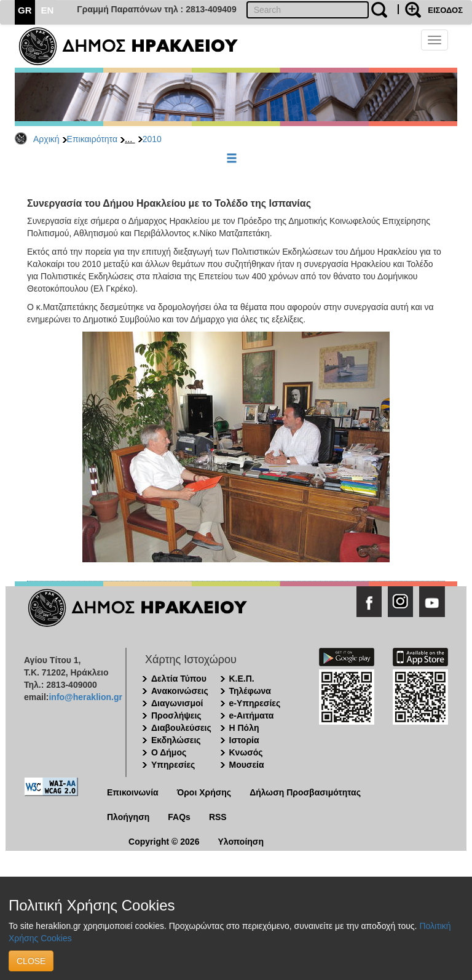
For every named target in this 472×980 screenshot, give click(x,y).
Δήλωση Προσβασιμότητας (305, 792)
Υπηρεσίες (173, 765)
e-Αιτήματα (252, 715)
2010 (152, 139)
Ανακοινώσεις (180, 691)
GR (25, 10)
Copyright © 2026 (164, 842)
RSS (218, 817)
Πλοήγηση (128, 817)
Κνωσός (246, 752)
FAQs (179, 817)
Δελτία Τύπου (179, 679)
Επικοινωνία (133, 792)
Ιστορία (244, 740)
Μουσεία (247, 765)
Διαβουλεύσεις (181, 728)
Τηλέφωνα (250, 691)
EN (48, 10)
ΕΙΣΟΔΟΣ (445, 10)
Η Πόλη (244, 728)
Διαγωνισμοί (177, 703)
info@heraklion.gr (85, 697)
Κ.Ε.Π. (242, 679)
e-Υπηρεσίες (255, 703)
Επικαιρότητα (92, 139)
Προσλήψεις (176, 715)
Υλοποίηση (241, 842)
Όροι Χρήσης (204, 792)
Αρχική (46, 139)
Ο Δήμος (169, 752)
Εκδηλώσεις (176, 740)
